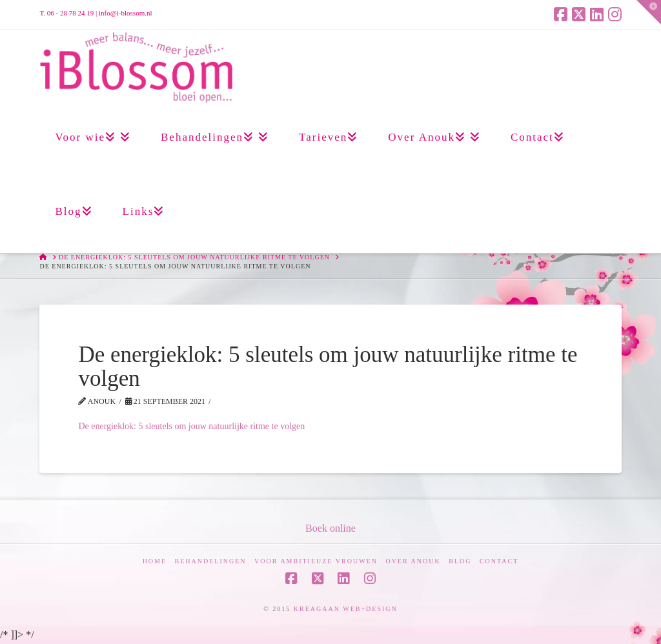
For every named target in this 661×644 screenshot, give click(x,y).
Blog (460, 561)
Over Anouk (413, 561)
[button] (649, 12)
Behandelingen (211, 561)
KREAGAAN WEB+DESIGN (346, 609)
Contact (499, 561)
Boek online (330, 528)
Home (155, 561)
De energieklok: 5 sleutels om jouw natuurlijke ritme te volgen (191, 426)
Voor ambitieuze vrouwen (316, 561)
